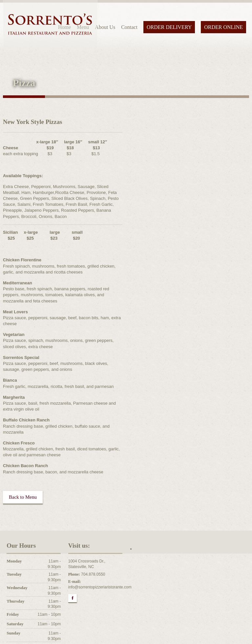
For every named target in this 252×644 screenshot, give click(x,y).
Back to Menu (23, 497)
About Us (105, 27)
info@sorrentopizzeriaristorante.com (100, 587)
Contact (129, 27)
